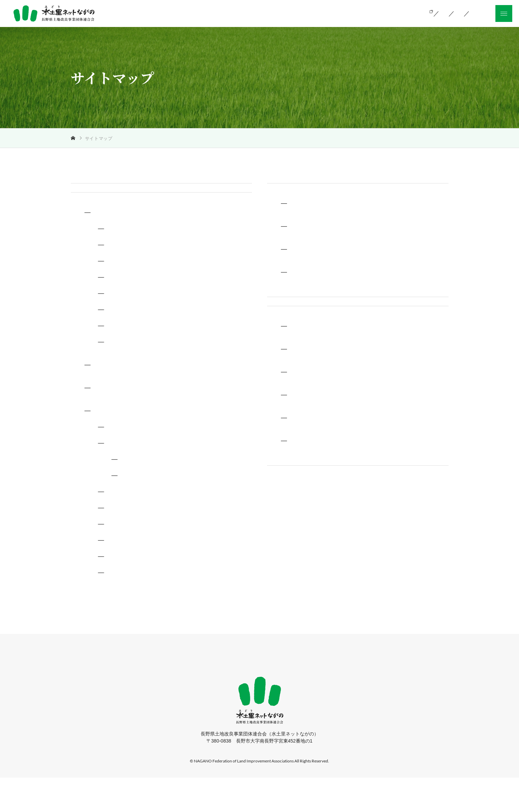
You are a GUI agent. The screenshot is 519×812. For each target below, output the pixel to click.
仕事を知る (311, 377)
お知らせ (279, 320)
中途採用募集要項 (320, 469)
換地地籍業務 (129, 279)
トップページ (89, 190)
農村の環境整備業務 (138, 344)
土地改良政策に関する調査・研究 (145, 399)
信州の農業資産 (132, 575)
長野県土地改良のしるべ (143, 461)
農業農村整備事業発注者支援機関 (145, 422)
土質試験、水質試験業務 (143, 376)
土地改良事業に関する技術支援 (142, 246)
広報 (106, 445)
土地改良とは (248, 13)
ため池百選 (127, 542)
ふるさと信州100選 (137, 559)
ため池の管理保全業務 (140, 328)
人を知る (308, 423)
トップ (84, 138)
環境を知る (311, 400)
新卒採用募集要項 (320, 492)
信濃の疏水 (127, 477)
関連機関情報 (314, 266)
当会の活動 (295, 13)
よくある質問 (314, 446)
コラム (135, 509)
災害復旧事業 (129, 295)
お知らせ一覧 (391, 13)
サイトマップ (285, 523)
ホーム (162, 693)
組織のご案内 (341, 13)
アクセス (308, 289)
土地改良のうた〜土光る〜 (146, 526)
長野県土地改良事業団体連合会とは (345, 243)
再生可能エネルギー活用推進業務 (154, 360)
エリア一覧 (140, 493)
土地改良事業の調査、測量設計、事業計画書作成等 (175, 263)
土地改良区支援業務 (138, 311)
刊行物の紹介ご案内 (138, 591)
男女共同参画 (129, 607)
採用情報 (279, 347)
